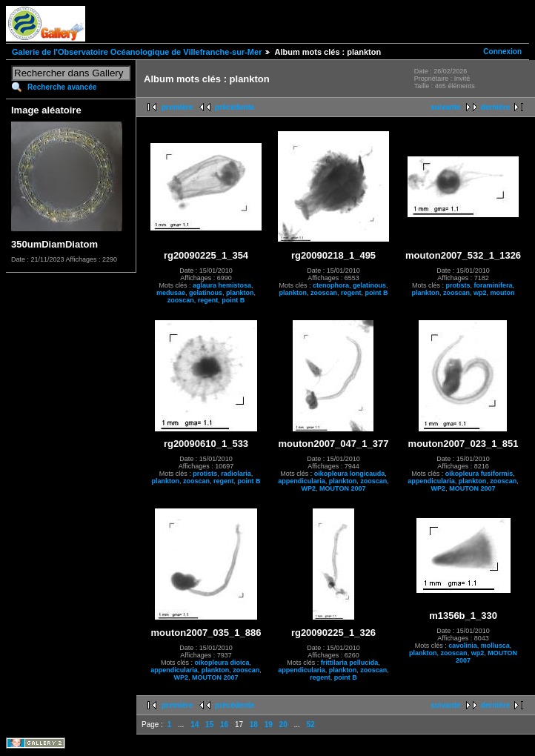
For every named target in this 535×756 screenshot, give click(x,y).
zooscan (181, 300)
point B (233, 300)
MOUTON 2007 (342, 488)
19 (269, 724)
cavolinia (463, 646)
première (177, 107)
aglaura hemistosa (222, 285)
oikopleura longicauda (350, 474)
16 (224, 724)
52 (311, 724)
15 (209, 724)
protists (458, 285)
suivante (446, 107)
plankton (240, 293)
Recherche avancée (62, 87)
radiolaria (236, 474)
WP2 (309, 488)
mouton (503, 293)
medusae (171, 293)
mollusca (495, 646)
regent (208, 300)
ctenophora (331, 285)
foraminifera (494, 285)
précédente (235, 107)
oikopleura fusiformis (479, 474)
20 (283, 724)
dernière (495, 107)
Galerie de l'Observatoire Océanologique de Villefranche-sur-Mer (137, 52)
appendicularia (302, 481)
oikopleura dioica (222, 663)
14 (195, 724)
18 (254, 724)
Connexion (502, 52)
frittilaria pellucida (350, 663)
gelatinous (206, 293)
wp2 (480, 293)
